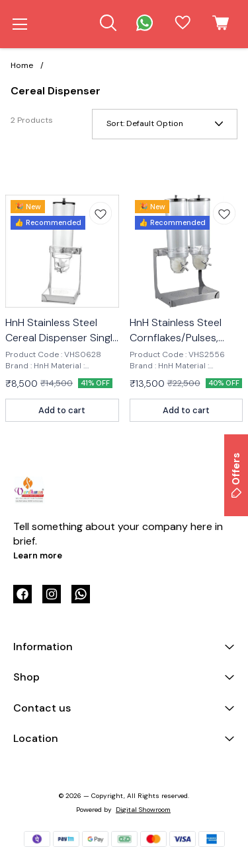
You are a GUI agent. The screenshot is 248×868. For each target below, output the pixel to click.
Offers (236, 475)
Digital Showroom (143, 810)
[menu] (20, 24)
